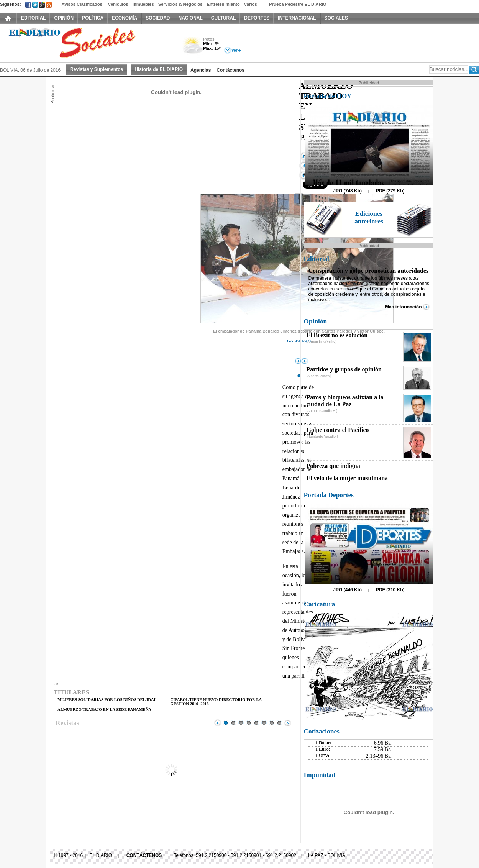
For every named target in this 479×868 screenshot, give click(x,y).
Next (288, 723)
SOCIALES (336, 18)
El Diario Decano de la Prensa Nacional (86, 43)
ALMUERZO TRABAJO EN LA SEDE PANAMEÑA (104, 710)
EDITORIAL (33, 18)
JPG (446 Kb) (347, 590)
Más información (403, 307)
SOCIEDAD (158, 18)
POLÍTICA (93, 18)
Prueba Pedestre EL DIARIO (298, 4)
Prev (218, 723)
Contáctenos (230, 70)
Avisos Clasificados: (82, 4)
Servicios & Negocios (180, 4)
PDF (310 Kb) (390, 590)
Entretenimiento (223, 4)
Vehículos (118, 4)
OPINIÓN (64, 18)
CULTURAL (223, 18)
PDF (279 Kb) (390, 191)
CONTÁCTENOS (144, 855)
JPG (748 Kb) (347, 191)
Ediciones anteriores (369, 217)
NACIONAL (190, 18)
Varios (251, 4)
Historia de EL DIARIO (159, 69)
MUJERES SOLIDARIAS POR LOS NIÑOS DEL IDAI (107, 700)
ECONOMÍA (125, 18)
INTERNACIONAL (297, 18)
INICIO (8, 18)
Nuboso (193, 47)
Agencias (201, 70)
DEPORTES (257, 18)
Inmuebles (143, 4)
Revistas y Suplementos (97, 69)
